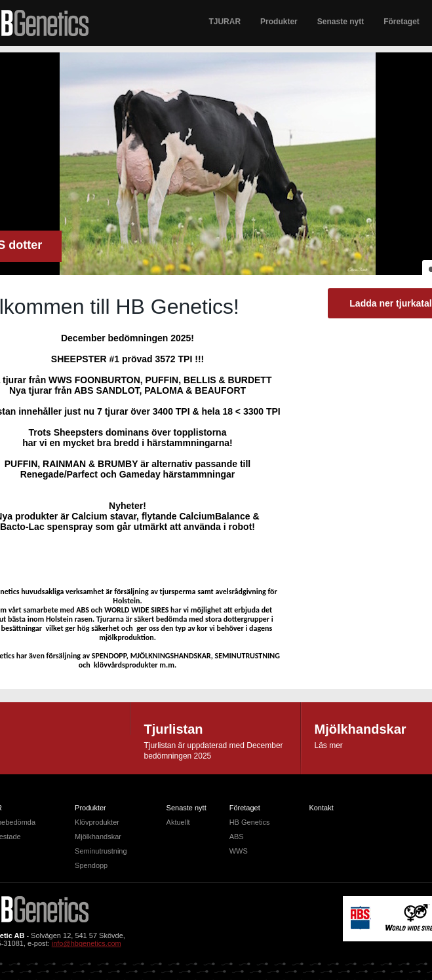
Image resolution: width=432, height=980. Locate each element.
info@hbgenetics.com (87, 943)
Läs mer (329, 745)
